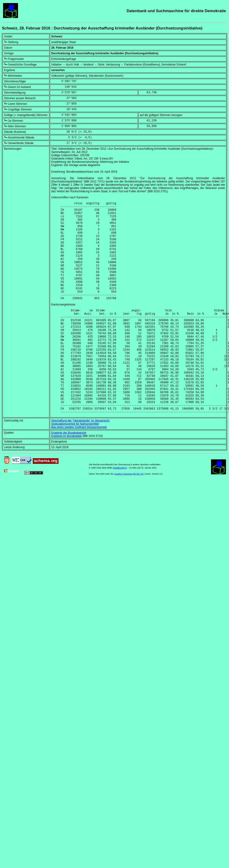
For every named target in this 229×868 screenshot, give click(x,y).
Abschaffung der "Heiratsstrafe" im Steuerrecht (80, 464)
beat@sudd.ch (120, 511)
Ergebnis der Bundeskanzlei (69, 476)
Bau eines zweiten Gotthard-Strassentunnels (79, 471)
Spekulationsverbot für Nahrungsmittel (75, 467)
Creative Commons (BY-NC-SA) (129, 517)
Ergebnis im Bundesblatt (66, 479)
